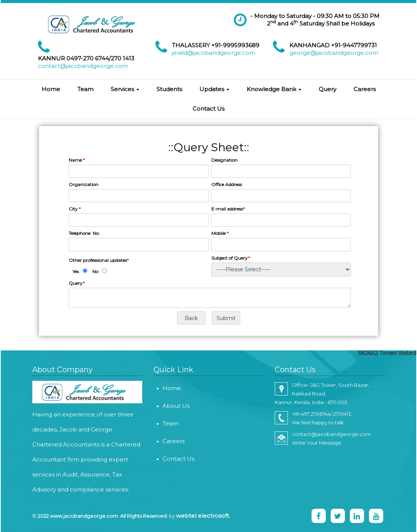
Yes (76, 271)
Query (327, 89)
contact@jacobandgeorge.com (83, 66)
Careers (365, 89)
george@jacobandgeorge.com (334, 53)
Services (125, 89)
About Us (167, 406)
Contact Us (208, 109)
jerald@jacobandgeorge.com (214, 53)
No (95, 271)
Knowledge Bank (274, 89)
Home (51, 89)
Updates (214, 89)
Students (169, 89)
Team (85, 89)
